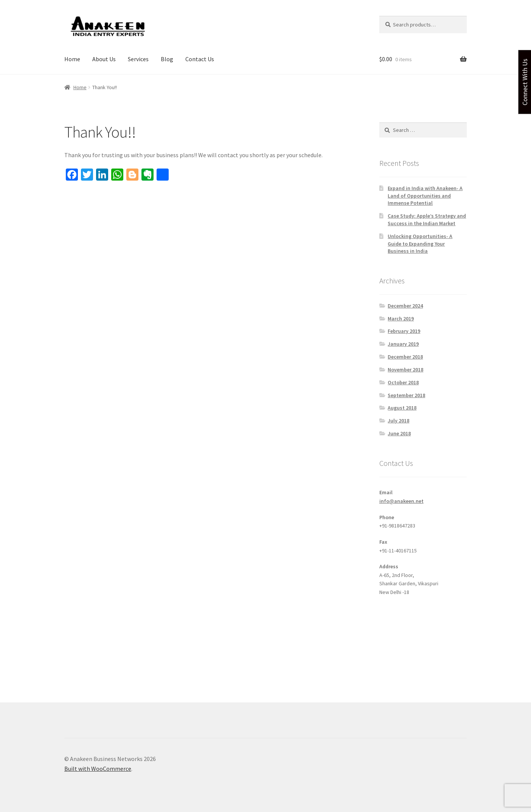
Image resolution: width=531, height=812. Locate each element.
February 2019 (404, 331)
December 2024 (405, 306)
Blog (167, 59)
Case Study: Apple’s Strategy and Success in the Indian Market (427, 220)
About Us (104, 59)
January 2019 (403, 344)
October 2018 (403, 382)
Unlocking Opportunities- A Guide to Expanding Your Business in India (420, 244)
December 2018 (405, 357)
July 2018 (398, 421)
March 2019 (401, 319)
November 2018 (405, 370)
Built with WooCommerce (98, 769)
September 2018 (406, 395)
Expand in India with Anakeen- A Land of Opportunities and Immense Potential (425, 196)
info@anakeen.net (401, 501)
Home (72, 59)
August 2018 (402, 408)
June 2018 (399, 433)
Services (138, 59)
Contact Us (200, 59)
